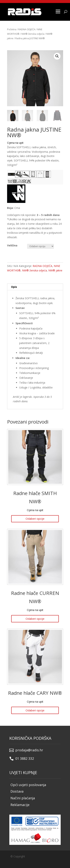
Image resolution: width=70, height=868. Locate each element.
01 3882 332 (25, 758)
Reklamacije (20, 805)
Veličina (12, 245)
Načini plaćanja (23, 798)
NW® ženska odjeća (33, 34)
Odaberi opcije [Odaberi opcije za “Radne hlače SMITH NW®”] (35, 519)
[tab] (35, 287)
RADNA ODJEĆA (27, 29)
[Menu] (58, 11)
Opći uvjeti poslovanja (28, 785)
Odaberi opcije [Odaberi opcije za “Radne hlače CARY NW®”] (35, 710)
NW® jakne (55, 270)
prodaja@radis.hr (29, 750)
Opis (14, 287)
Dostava (17, 791)
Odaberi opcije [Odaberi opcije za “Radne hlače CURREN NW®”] (35, 619)
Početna (12, 29)
